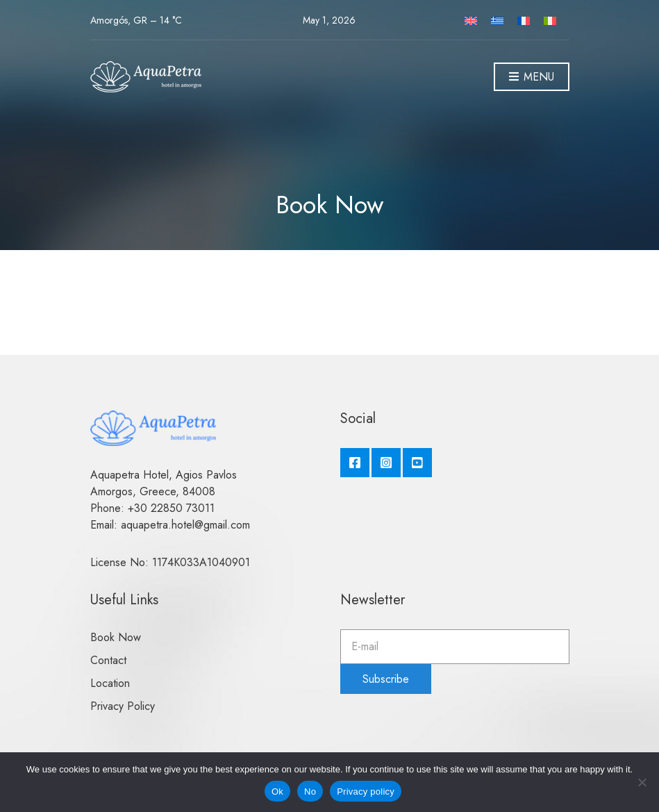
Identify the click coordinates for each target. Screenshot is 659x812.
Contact (108, 660)
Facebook (355, 463)
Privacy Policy (123, 706)
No (310, 792)
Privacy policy (366, 792)
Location (110, 683)
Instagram (386, 463)
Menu (532, 77)
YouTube (417, 463)
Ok (277, 792)
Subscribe (386, 679)
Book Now (116, 637)
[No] (642, 782)
